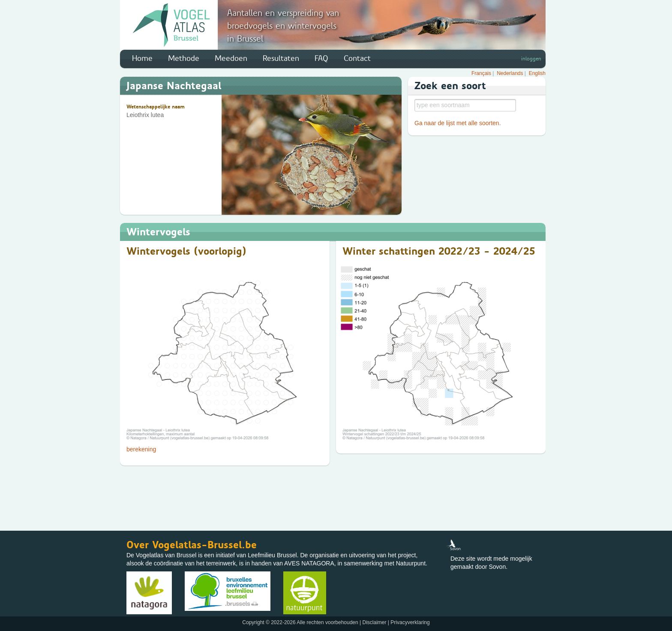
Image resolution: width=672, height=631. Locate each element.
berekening (141, 449)
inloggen (531, 59)
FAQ (321, 58)
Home (142, 58)
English (537, 73)
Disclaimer (374, 622)
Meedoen (231, 58)
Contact (357, 58)
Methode (184, 58)
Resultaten (281, 58)
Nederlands (510, 73)
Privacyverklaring (410, 622)
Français (481, 73)
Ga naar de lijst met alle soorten (457, 123)
